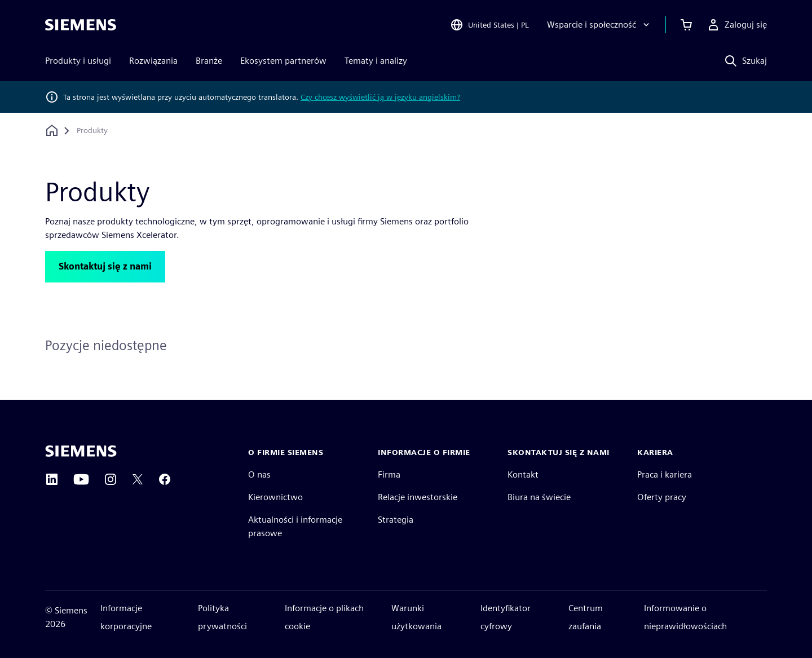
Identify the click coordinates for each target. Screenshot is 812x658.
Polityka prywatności (222, 617)
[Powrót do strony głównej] (52, 131)
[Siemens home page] (81, 451)
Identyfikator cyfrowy (506, 617)
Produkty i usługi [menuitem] (78, 61)
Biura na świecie (539, 497)
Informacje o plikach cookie (324, 617)
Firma (389, 474)
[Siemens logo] (81, 25)
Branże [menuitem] (209, 61)
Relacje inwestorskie (418, 497)
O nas (259, 474)
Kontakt (523, 474)
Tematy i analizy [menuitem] (376, 61)
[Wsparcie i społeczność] (599, 25)
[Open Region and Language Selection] (489, 25)
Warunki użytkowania (416, 617)
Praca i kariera (665, 474)
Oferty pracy (662, 497)
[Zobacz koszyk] (686, 25)
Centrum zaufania (586, 617)
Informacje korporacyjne (126, 617)
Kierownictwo (275, 497)
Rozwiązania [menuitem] (153, 61)
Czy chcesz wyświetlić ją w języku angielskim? (380, 97)
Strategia (396, 520)
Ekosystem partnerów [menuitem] (283, 61)
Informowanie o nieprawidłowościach (685, 617)
